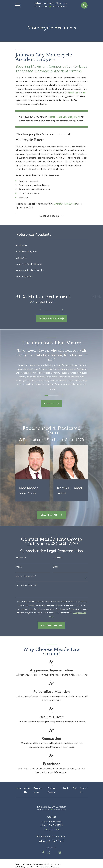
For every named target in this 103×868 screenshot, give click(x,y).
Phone (19, 567)
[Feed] (54, 853)
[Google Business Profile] (60, 853)
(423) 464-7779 (51, 841)
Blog (75, 789)
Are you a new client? (26, 576)
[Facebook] (43, 853)
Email (55, 567)
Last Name (58, 558)
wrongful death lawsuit (65, 204)
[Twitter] (49, 853)
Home (18, 789)
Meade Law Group (76, 93)
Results (66, 789)
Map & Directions (51, 829)
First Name (21, 558)
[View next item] (63, 310)
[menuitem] (52, 246)
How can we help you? (26, 585)
